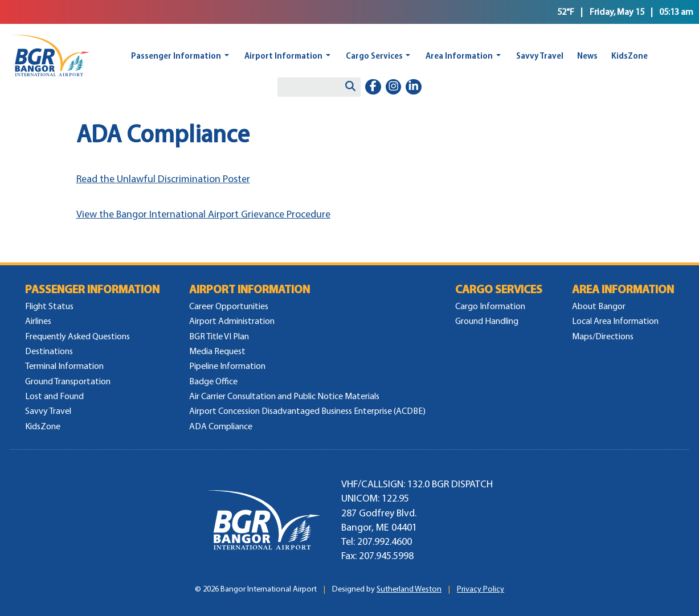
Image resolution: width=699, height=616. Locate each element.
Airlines (38, 321)
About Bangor (599, 306)
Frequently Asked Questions (77, 336)
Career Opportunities (229, 306)
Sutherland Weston (409, 589)
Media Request (217, 351)
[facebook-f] (373, 87)
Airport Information (283, 56)
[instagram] (394, 87)
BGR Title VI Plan (219, 336)
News (587, 56)
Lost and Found (54, 396)
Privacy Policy (481, 589)
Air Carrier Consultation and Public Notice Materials (284, 396)
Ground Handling (487, 321)
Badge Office (213, 381)
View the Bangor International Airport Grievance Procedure (203, 214)
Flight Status (49, 306)
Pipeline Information (227, 366)
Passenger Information (176, 56)
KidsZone (629, 56)
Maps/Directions (603, 336)
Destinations (49, 351)
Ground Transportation (68, 381)
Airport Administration (232, 321)
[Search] (350, 87)
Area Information (459, 56)
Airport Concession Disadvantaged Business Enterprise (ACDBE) (307, 411)
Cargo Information (490, 306)
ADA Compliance (221, 426)
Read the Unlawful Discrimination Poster (163, 179)
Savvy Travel (540, 56)
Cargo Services (374, 56)
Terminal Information (64, 366)
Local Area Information (615, 321)
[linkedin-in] (414, 87)
